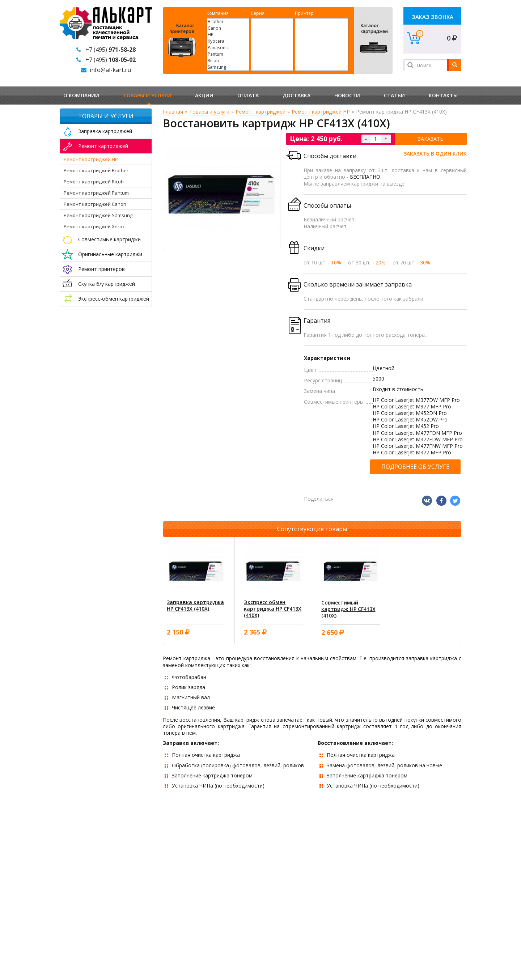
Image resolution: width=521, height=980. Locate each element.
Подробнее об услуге (415, 467)
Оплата (248, 95)
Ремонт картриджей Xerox (94, 226)
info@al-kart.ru (110, 70)
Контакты (443, 95)
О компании (81, 95)
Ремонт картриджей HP (91, 159)
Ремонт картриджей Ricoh (94, 182)
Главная (173, 112)
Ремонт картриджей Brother (96, 170)
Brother (228, 22)
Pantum (228, 54)
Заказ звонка (433, 17)
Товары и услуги (147, 95)
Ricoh (228, 61)
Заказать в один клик (435, 154)
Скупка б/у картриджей (107, 284)
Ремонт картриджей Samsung (98, 215)
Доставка (296, 95)
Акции (204, 95)
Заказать (431, 139)
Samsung (228, 67)
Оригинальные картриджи (110, 254)
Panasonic (228, 48)
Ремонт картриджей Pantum (96, 193)
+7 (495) (111, 50)
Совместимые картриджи (109, 239)
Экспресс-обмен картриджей (114, 299)
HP (228, 35)
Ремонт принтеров (101, 269)
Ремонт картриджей (103, 146)
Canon (228, 28)
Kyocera (228, 41)
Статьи (394, 95)
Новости (347, 95)
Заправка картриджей (105, 131)
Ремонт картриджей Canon (95, 204)
